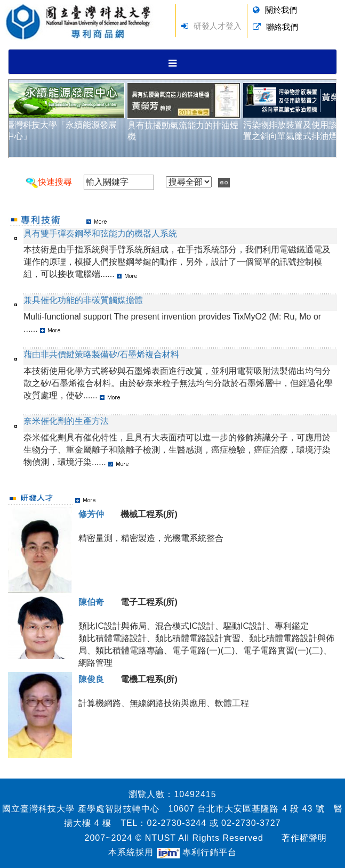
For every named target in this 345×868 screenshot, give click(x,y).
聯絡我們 (282, 27)
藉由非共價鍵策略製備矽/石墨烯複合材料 (101, 354)
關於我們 (281, 10)
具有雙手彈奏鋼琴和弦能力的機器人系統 (100, 234)
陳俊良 (91, 679)
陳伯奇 (91, 602)
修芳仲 (91, 514)
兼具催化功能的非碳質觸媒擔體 (83, 300)
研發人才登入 (218, 26)
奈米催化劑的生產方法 (66, 421)
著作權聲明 (304, 838)
